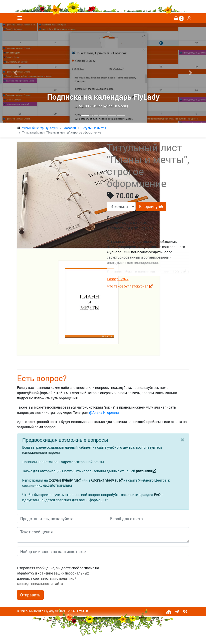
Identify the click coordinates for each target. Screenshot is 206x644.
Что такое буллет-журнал (130, 286)
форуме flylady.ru (65, 480)
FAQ (157, 495)
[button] (15, 73)
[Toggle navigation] (20, 18)
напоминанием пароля (41, 453)
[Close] (182, 440)
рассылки (146, 471)
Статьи (83, 611)
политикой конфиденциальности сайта (47, 581)
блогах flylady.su (107, 480)
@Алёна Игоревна (104, 412)
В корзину (151, 206)
